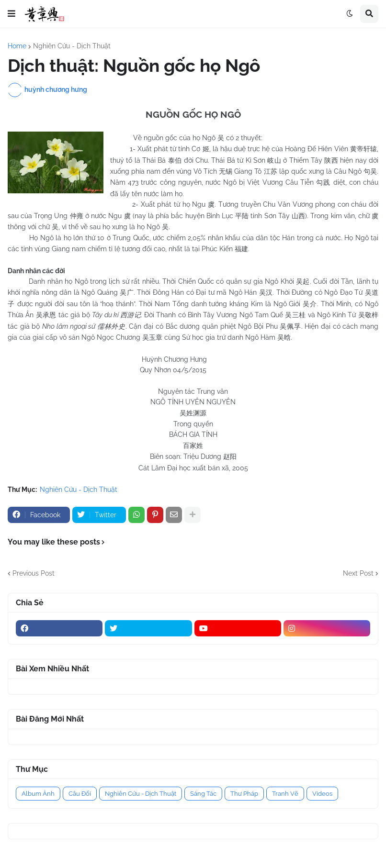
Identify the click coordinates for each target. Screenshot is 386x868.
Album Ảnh (38, 794)
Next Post (358, 573)
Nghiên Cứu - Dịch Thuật (72, 46)
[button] (11, 14)
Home (17, 46)
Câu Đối (80, 794)
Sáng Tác (203, 794)
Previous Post (34, 573)
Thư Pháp (244, 794)
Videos (322, 794)
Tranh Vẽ (285, 794)
